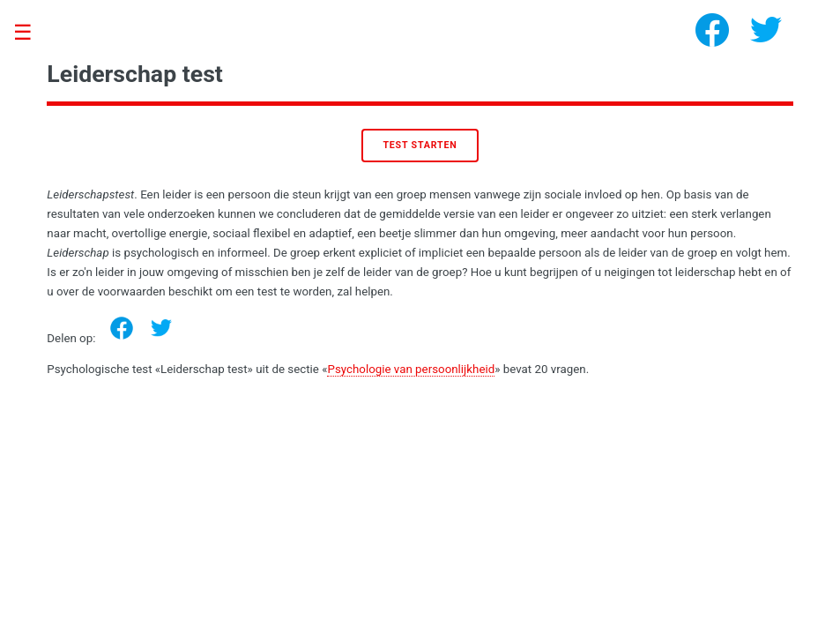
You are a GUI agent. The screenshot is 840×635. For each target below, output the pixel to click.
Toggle (32, 33)
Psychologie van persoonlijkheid (411, 369)
